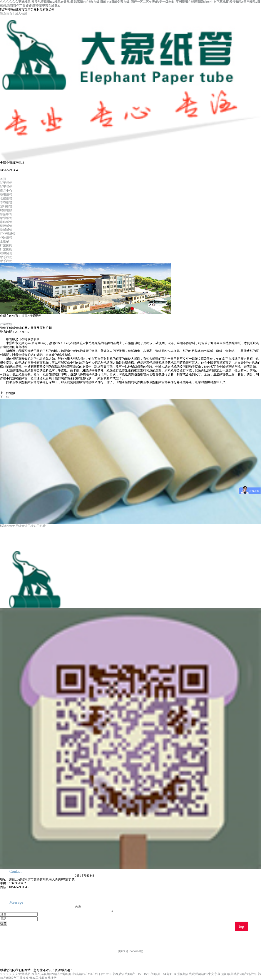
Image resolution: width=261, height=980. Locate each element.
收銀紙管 (6, 199)
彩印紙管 (6, 222)
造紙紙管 (6, 230)
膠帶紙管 (6, 218)
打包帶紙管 (8, 234)
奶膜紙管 (6, 226)
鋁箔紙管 (6, 214)
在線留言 (6, 253)
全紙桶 (5, 242)
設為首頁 (6, 14)
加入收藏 (21, 14)
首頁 (3, 179)
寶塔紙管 (6, 195)
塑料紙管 (6, 206)
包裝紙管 (6, 238)
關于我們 (6, 183)
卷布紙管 (6, 202)
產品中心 (6, 191)
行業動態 (6, 245)
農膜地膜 (6, 210)
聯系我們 (6, 257)
